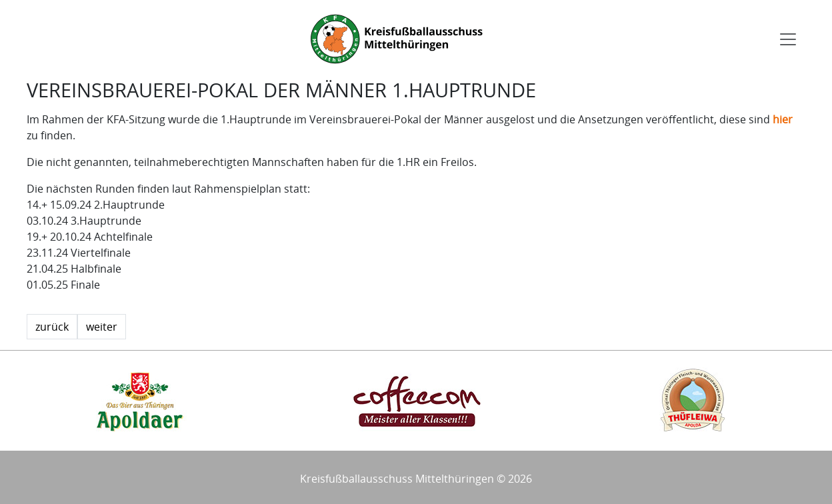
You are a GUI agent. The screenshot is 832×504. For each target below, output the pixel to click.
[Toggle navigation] (788, 39)
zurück (52, 327)
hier (783, 119)
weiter (102, 327)
